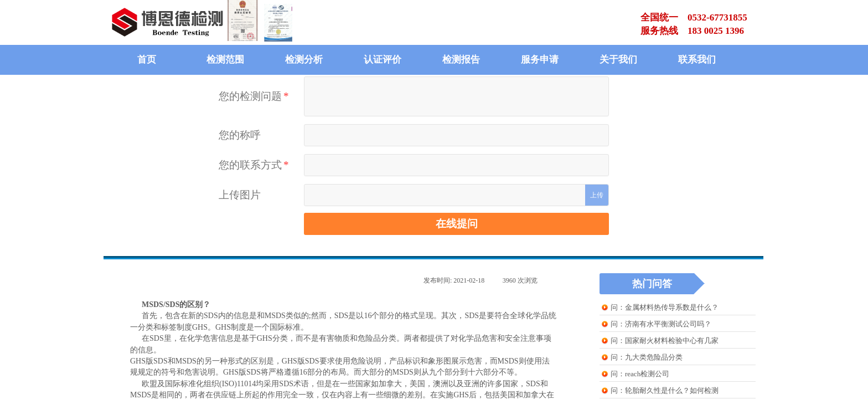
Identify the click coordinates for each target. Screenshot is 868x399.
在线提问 (457, 224)
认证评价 (383, 60)
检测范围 (225, 60)
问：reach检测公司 (640, 374)
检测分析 (304, 60)
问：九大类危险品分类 (647, 357)
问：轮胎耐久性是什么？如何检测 (665, 390)
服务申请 (540, 60)
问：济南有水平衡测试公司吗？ (661, 324)
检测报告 (461, 60)
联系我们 (697, 60)
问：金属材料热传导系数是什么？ (665, 307)
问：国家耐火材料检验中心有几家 (665, 341)
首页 (147, 60)
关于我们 (618, 60)
